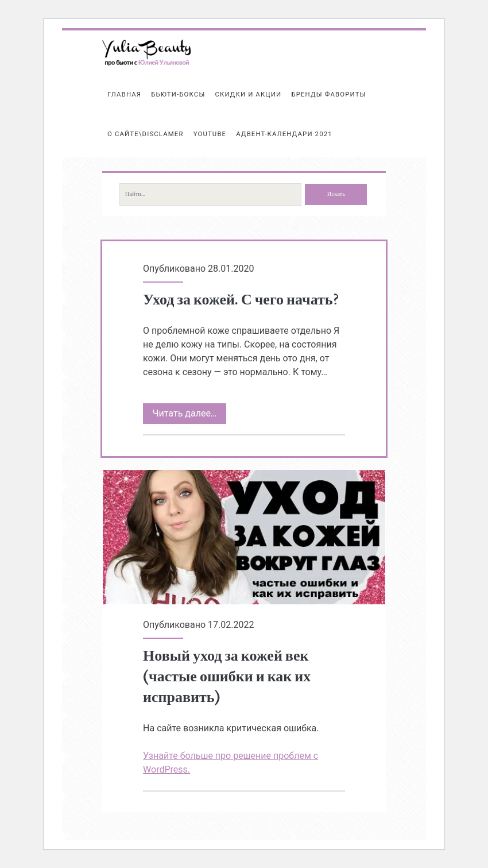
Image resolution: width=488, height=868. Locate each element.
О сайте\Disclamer (146, 134)
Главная (124, 94)
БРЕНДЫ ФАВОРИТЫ (328, 94)
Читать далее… (189, 414)
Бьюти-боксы (178, 94)
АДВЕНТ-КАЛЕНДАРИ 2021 (284, 134)
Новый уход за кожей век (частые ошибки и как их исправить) (244, 537)
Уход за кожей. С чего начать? (241, 300)
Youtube (210, 134)
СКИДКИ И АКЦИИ (248, 94)
